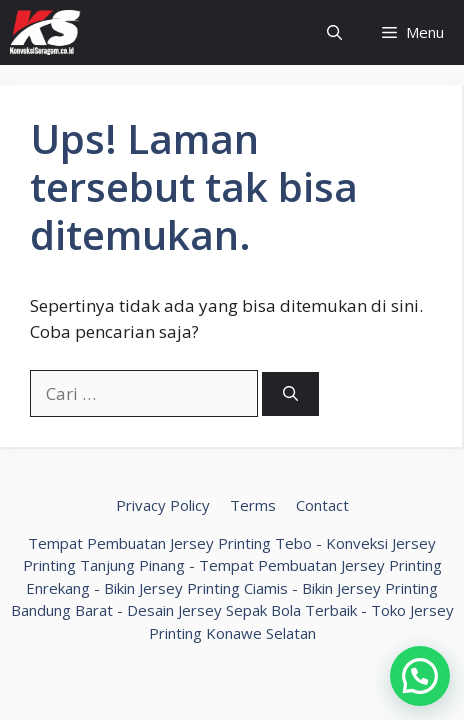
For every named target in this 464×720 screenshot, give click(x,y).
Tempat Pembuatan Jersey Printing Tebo (170, 543)
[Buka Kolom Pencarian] (334, 32)
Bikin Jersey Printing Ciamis (196, 588)
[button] (420, 676)
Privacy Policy (163, 505)
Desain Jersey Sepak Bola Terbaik (242, 610)
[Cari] (290, 394)
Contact (322, 505)
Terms (253, 505)
